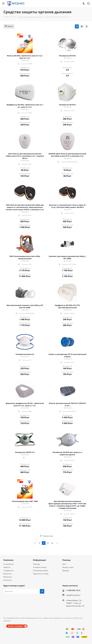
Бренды (66, 570)
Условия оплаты (40, 567)
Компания (8, 560)
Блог (64, 564)
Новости (7, 567)
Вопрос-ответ (68, 567)
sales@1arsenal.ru (73, 595)
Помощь (37, 564)
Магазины (8, 577)
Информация (39, 560)
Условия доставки (40, 570)
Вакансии (7, 574)
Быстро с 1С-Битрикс (15, 626)
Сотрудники (8, 570)
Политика (8, 580)
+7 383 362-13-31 (73, 590)
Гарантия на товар (41, 574)
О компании (9, 564)
